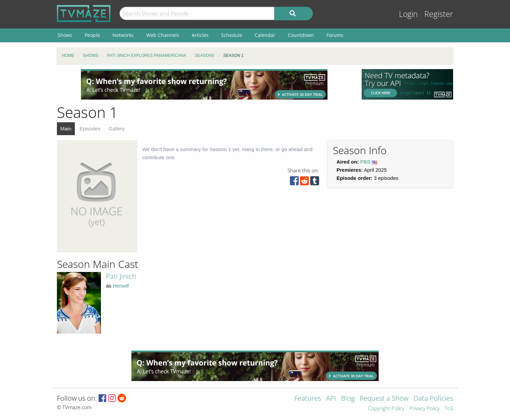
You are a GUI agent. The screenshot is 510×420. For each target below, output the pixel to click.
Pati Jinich (121, 276)
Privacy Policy (424, 409)
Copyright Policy (386, 409)
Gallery (117, 129)
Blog (348, 399)
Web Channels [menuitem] (163, 35)
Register (439, 14)
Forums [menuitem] (335, 35)
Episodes (90, 129)
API (331, 399)
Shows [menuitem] (65, 35)
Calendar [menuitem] (265, 35)
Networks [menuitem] (123, 35)
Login (408, 14)
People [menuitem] (92, 35)
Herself (121, 286)
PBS (365, 162)
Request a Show (384, 399)
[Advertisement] (204, 84)
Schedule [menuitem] (232, 35)
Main (66, 129)
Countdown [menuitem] (301, 35)
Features (308, 399)
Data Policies (433, 399)
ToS (449, 409)
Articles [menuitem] (200, 35)
